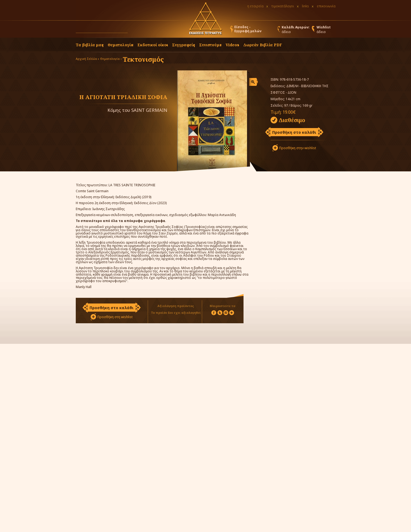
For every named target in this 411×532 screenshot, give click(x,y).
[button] (133, 30)
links (305, 6)
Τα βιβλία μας (90, 45)
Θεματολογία (121, 45)
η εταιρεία (255, 6)
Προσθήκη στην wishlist (298, 148)
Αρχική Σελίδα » (88, 59)
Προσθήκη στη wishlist (115, 317)
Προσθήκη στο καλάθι (294, 132)
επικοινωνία (326, 6)
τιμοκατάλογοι (283, 6)
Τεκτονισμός (143, 59)
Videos (232, 45)
